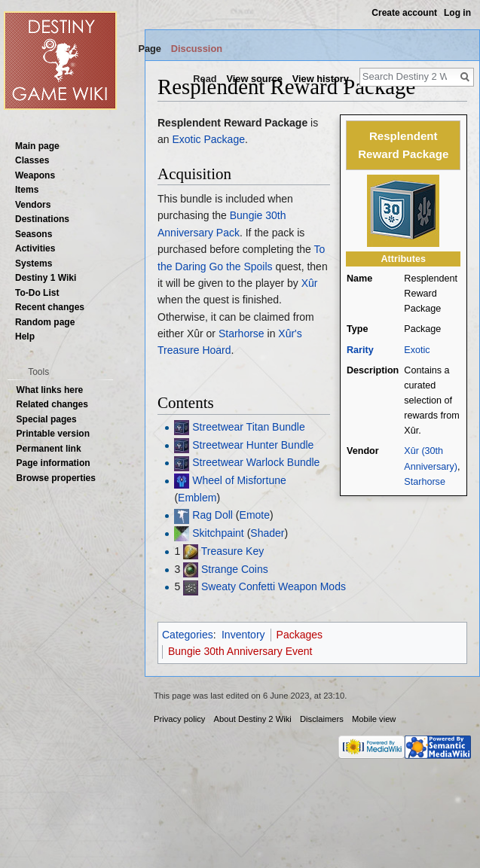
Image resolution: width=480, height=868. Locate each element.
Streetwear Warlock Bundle (256, 462)
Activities (35, 248)
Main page (37, 146)
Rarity (360, 350)
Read (205, 79)
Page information (54, 463)
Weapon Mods (312, 586)
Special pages (47, 419)
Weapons (35, 175)
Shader (267, 533)
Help (25, 337)
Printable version (53, 434)
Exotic (417, 350)
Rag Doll (212, 515)
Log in (457, 13)
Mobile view (374, 719)
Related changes (52, 404)
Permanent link (49, 449)
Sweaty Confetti (238, 586)
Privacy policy (179, 719)
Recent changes (50, 307)
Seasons (34, 234)
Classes (32, 160)
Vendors (33, 205)
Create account (404, 13)
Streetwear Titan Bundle (248, 427)
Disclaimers (322, 719)
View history (321, 79)
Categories (188, 635)
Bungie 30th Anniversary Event (240, 651)
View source (254, 79)
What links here (50, 390)
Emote (255, 515)
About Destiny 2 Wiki (253, 719)
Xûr (310, 283)
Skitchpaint (218, 533)
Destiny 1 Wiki (46, 278)
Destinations (42, 219)
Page (150, 49)
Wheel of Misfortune (239, 480)
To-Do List (37, 293)
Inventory (243, 635)
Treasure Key (233, 551)
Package (224, 139)
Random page (45, 322)
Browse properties (56, 478)
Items (27, 190)
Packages (300, 635)
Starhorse (425, 482)
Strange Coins (235, 569)
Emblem (197, 498)
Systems (34, 263)
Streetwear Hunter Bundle (253, 445)
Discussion (197, 49)
